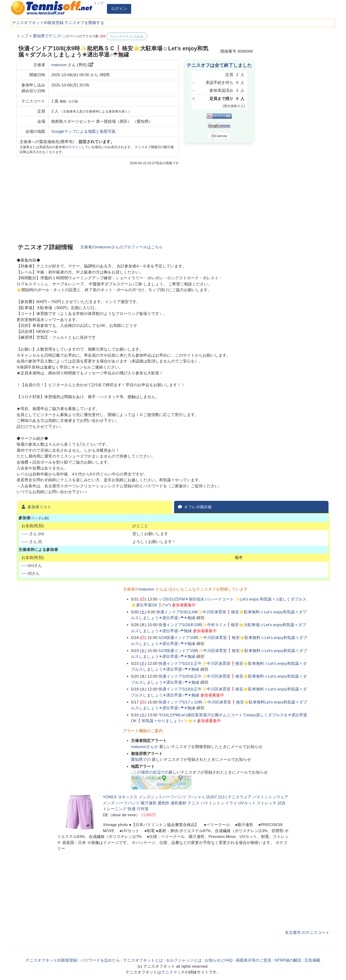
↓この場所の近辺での (150, 772)
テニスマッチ (173, 972)
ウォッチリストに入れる (127, 36)
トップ (99, 3)
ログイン (119, 9)
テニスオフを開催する (84, 23)
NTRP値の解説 (288, 960)
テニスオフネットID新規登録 (38, 23)
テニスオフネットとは (143, 960)
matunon (59, 65)
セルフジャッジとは (184, 960)
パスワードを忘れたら (100, 960)
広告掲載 (312, 960)
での (141, 760)
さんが (145, 747)
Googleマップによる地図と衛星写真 (83, 131)
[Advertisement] (295, 102)
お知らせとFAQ (219, 960)
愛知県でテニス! (47, 36)
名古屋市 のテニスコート (307, 933)
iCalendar (219, 136)
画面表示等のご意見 (254, 960)
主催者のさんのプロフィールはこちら (122, 247)
